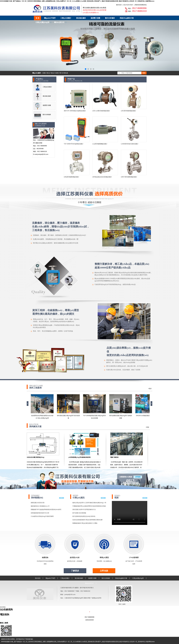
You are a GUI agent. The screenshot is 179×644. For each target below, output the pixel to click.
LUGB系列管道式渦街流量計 (130, 144)
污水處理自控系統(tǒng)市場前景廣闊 (42, 516)
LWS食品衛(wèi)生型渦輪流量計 (102, 177)
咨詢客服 (3, 607)
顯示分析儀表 (110, 18)
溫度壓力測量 (95, 18)
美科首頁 (38, 578)
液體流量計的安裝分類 (38, 503)
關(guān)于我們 (50, 18)
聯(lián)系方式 (59, 22)
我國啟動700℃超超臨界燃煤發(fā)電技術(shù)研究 (46, 510)
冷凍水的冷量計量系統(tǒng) (36, 457)
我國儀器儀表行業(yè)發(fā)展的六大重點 (85, 523)
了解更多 (75, 571)
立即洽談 (104, 571)
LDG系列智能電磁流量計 (128, 111)
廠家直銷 (119, 5)
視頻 (117, 497)
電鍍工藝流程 (114, 457)
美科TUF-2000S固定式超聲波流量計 (75, 111)
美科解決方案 (35, 425)
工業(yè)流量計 (66, 18)
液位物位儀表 (81, 18)
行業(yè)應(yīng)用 (42, 22)
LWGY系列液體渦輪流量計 (129, 177)
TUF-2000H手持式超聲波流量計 (74, 144)
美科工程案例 (36, 387)
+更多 (150, 389)
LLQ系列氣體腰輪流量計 (100, 144)
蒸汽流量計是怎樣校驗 (79, 513)
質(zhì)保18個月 (128, 5)
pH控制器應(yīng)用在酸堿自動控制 (80, 457)
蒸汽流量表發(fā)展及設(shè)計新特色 (84, 516)
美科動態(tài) (37, 497)
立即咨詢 (138, 477)
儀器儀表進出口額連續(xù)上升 (40, 506)
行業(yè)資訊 (79, 497)
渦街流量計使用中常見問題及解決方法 (84, 510)
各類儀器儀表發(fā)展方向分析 (40, 513)
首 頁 (37, 18)
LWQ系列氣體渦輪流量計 (71, 177)
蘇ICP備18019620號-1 (87, 588)
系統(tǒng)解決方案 (127, 18)
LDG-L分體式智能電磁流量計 (101, 111)
